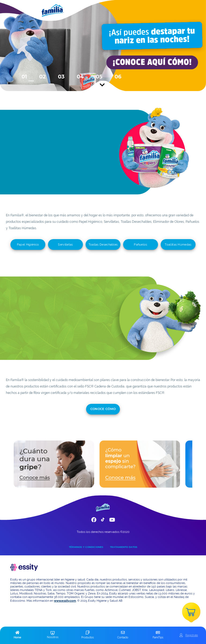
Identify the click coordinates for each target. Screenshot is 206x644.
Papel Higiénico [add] (28, 244)
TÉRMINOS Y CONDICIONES (86, 547)
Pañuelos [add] (140, 244)
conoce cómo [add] (103, 409)
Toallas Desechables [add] (103, 244)
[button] (18, 635)
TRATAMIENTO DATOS (124, 547)
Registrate (192, 635)
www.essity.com (65, 601)
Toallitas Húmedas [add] (178, 244)
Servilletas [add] (65, 244)
